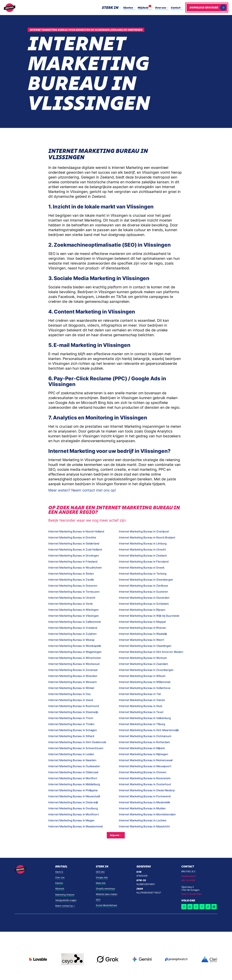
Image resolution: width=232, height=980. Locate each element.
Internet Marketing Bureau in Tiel (140, 694)
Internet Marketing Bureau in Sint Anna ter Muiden (151, 652)
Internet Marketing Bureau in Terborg (143, 574)
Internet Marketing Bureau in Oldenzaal (73, 772)
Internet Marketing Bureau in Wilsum (142, 676)
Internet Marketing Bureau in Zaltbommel (74, 622)
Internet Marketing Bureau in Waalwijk (143, 634)
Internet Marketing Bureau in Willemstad (145, 682)
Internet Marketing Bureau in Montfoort (73, 814)
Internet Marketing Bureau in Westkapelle (75, 646)
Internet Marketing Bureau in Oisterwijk (73, 802)
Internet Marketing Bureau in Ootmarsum (145, 736)
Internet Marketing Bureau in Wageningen (75, 652)
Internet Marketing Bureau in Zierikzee (143, 586)
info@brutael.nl (189, 876)
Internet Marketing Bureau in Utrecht (142, 550)
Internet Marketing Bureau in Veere (71, 700)
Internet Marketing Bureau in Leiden (71, 754)
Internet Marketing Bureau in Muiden (142, 808)
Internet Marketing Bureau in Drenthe (72, 537)
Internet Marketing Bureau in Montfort (73, 778)
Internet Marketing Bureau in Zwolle (71, 580)
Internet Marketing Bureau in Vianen (142, 700)
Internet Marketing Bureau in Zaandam (143, 664)
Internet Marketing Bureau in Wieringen (73, 610)
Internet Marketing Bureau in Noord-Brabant (147, 537)
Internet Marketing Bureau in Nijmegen (144, 754)
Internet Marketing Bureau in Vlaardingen (145, 646)
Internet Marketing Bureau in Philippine (73, 790)
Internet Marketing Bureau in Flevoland (144, 562)
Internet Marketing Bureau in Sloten (71, 574)
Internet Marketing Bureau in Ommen (143, 772)
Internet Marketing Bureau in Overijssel (144, 531)
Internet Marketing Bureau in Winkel (71, 688)
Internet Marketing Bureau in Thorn (71, 718)
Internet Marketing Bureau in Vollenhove (145, 688)
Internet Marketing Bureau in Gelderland (74, 543)
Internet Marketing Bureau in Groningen (74, 556)
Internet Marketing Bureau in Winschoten (75, 658)
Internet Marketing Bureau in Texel (141, 712)
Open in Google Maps (192, 894)
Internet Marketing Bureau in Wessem (73, 682)
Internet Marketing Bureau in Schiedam (144, 604)
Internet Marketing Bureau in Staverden (144, 598)
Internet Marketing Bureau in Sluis (141, 706)
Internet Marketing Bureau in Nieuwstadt (74, 796)
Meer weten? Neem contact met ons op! (82, 490)
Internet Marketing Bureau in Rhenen (142, 628)
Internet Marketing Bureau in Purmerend (145, 796)
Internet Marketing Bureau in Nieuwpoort (145, 766)
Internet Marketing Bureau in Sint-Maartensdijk (149, 730)
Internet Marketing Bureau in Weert (142, 640)
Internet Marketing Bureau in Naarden (72, 760)
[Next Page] (116, 835)
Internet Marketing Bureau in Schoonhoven (76, 748)
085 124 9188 (188, 880)
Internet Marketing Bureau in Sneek (142, 568)
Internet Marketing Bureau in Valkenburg (145, 718)
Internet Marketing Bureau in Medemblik (144, 802)
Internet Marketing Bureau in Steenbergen (146, 580)
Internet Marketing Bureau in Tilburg (142, 724)
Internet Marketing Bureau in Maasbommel (75, 826)
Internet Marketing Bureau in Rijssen (142, 610)
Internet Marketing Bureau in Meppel (142, 622)
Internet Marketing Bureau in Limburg (143, 543)
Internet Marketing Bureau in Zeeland (143, 556)
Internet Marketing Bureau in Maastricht (144, 826)
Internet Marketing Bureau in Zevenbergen (146, 670)
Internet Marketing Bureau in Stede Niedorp (147, 790)
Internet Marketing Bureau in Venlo (71, 604)
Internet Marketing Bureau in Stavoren (73, 586)
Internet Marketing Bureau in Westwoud (74, 664)
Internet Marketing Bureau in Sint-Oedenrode (77, 742)
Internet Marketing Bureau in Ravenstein (145, 778)
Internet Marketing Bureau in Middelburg (74, 784)
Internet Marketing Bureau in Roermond (74, 706)
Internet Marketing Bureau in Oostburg (73, 808)
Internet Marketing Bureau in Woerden (73, 676)
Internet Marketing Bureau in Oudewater (74, 766)
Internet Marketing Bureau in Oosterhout (145, 784)
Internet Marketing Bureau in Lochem (143, 820)
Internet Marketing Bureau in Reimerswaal (146, 760)
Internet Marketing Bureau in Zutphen (72, 634)
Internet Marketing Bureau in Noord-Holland (76, 531)
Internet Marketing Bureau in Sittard (71, 736)
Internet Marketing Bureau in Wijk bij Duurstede (149, 616)
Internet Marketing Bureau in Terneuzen (74, 592)
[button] (112, 8)
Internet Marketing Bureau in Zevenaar (73, 670)
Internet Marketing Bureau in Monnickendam (147, 814)
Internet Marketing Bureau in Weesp (71, 640)
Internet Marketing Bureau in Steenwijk (73, 712)
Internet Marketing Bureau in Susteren (143, 592)
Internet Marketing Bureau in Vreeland (73, 628)
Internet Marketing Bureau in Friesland (73, 562)
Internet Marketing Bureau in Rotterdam (144, 742)
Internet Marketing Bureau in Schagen (73, 730)
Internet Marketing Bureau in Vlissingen (73, 616)
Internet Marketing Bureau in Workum (143, 658)
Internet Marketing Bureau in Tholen (71, 724)
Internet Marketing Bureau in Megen (71, 820)
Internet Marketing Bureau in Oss (70, 694)
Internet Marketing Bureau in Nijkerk (142, 748)
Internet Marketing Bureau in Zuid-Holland (75, 550)
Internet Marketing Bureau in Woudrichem (75, 568)
